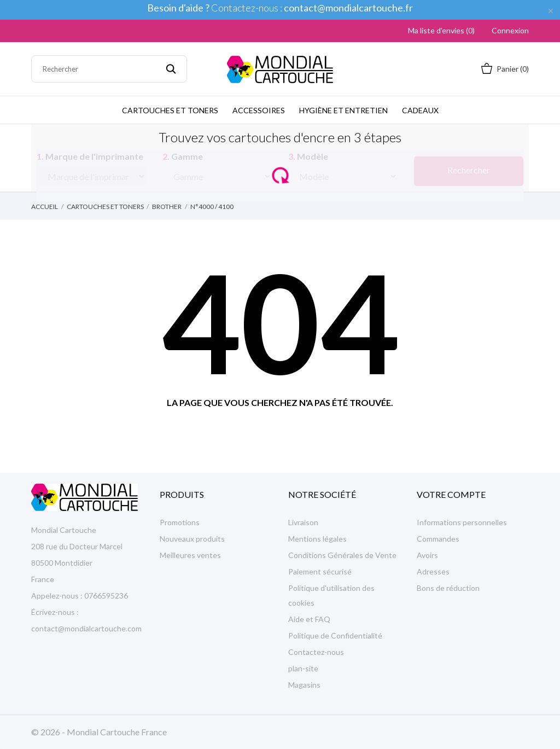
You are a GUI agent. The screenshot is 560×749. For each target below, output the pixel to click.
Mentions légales (317, 539)
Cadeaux (420, 110)
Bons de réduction (448, 588)
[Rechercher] (109, 69)
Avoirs (427, 555)
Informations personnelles (462, 522)
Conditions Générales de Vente (342, 555)
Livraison (303, 522)
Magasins (304, 685)
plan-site (303, 668)
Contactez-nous (316, 652)
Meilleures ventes (190, 555)
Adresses (433, 571)
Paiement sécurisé (320, 571)
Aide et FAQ (309, 619)
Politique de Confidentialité (335, 635)
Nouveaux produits (192, 539)
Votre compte (451, 494)
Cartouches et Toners (170, 110)
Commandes (438, 539)
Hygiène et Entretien (343, 110)
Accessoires (259, 110)
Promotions (180, 522)
